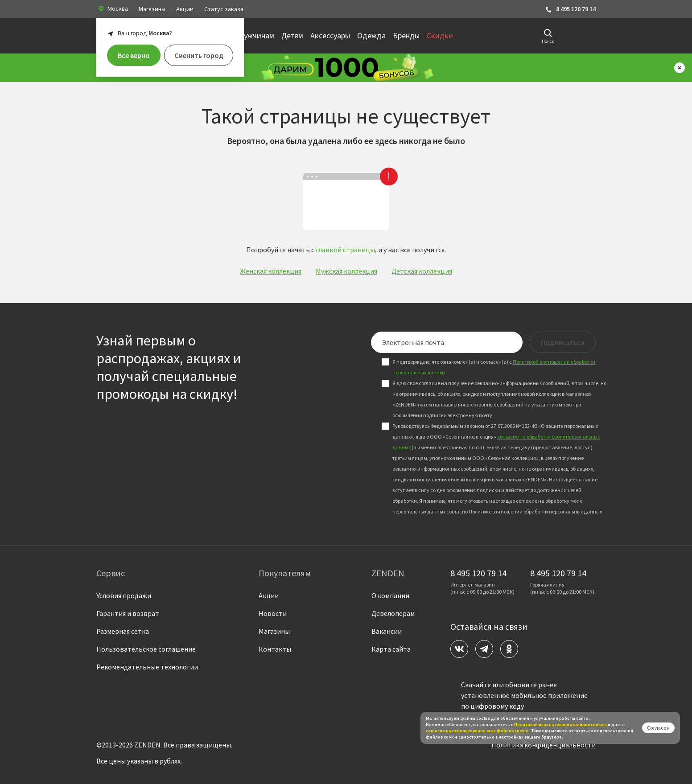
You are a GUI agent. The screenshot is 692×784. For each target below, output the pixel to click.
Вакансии (387, 631)
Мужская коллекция (346, 271)
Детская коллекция (422, 271)
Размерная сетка (123, 631)
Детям (292, 35)
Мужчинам (256, 35)
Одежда (371, 35)
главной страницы (345, 250)
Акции (185, 9)
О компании (390, 595)
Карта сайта (391, 649)
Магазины (152, 9)
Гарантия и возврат (128, 613)
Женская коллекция (271, 271)
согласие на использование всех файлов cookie (478, 731)
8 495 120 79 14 (570, 9)
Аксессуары (330, 35)
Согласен (658, 728)
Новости (273, 613)
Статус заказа (224, 9)
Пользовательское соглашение (146, 649)
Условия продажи (124, 595)
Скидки (440, 35)
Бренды (406, 35)
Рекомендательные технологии (147, 667)
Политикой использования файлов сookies (560, 724)
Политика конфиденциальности (544, 745)
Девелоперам (393, 613)
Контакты (275, 649)
